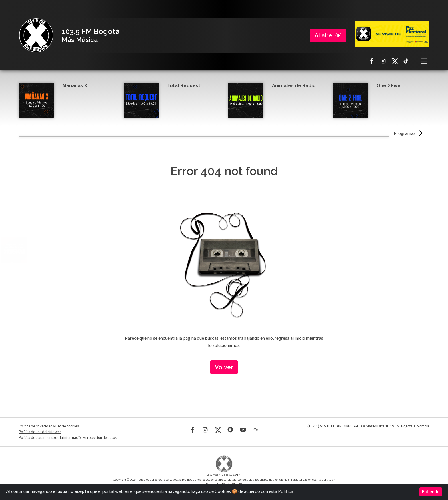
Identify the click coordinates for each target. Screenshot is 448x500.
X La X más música (395, 61)
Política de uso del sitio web (40, 432)
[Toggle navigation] (425, 61)
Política (286, 491)
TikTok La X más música (406, 61)
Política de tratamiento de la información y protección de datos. (68, 438)
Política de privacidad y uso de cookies (49, 426)
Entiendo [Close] (431, 492)
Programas (405, 133)
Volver (224, 367)
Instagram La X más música (383, 61)
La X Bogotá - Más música (36, 35)
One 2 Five (389, 86)
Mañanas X (75, 86)
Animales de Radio (294, 86)
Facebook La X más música (372, 61)
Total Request (184, 86)
